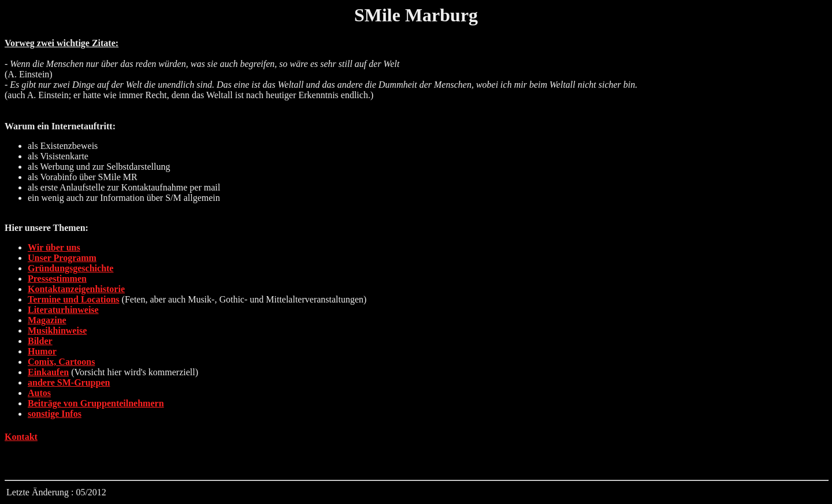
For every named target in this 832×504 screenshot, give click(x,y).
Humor (42, 351)
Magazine (47, 320)
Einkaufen (48, 372)
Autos (39, 393)
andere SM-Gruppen (69, 382)
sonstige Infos (55, 414)
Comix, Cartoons (61, 362)
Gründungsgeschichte (70, 268)
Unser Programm (62, 258)
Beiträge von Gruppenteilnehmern (96, 403)
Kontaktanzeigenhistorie (76, 289)
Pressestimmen (57, 279)
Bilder (40, 341)
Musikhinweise (57, 331)
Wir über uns (54, 247)
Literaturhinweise (63, 310)
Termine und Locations (74, 299)
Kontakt (21, 437)
